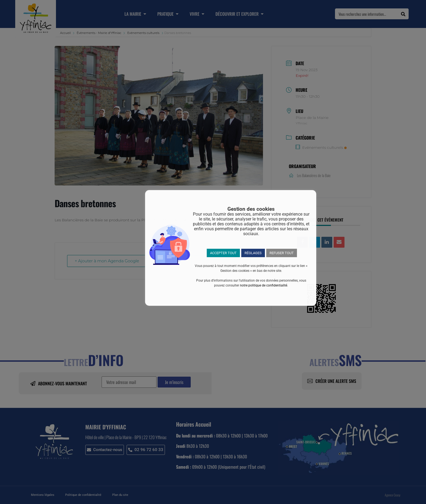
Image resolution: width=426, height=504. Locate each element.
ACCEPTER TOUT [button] (223, 253)
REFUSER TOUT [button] (282, 253)
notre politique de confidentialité (264, 285)
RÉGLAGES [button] (253, 253)
